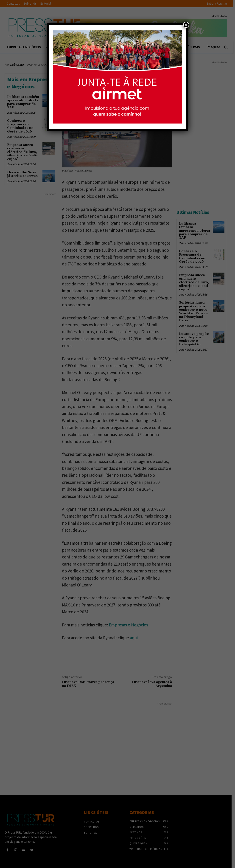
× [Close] (186, 25)
